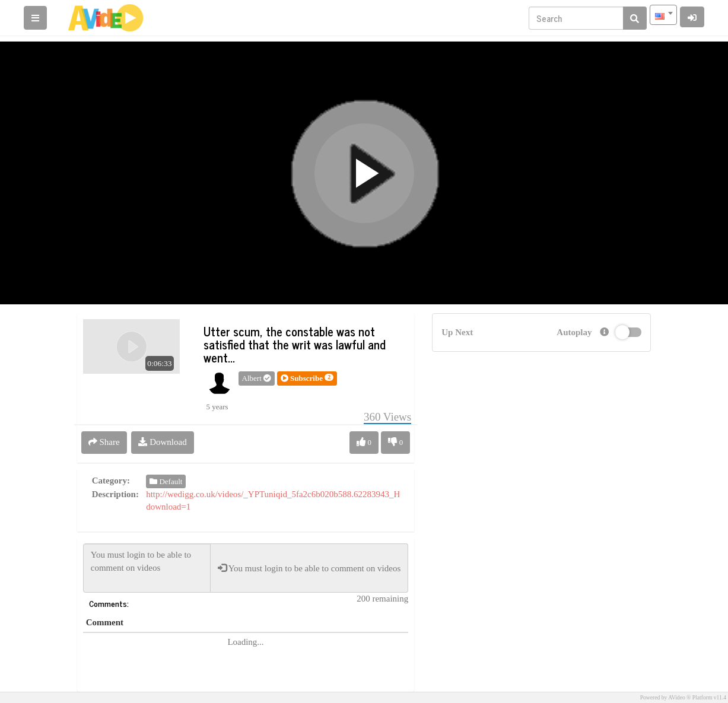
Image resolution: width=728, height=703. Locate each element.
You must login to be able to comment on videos (147, 568)
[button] (307, 378)
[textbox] (663, 15)
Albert (257, 378)
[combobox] (663, 15)
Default (166, 481)
